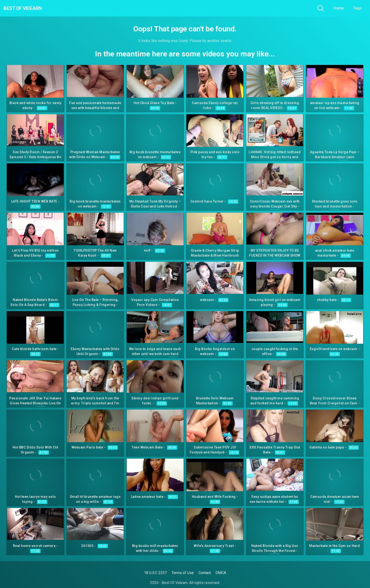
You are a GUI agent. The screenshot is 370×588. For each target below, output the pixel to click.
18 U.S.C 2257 (155, 573)
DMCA (221, 573)
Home (339, 8)
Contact (205, 573)
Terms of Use (183, 573)
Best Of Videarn (30, 8)
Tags (357, 8)
